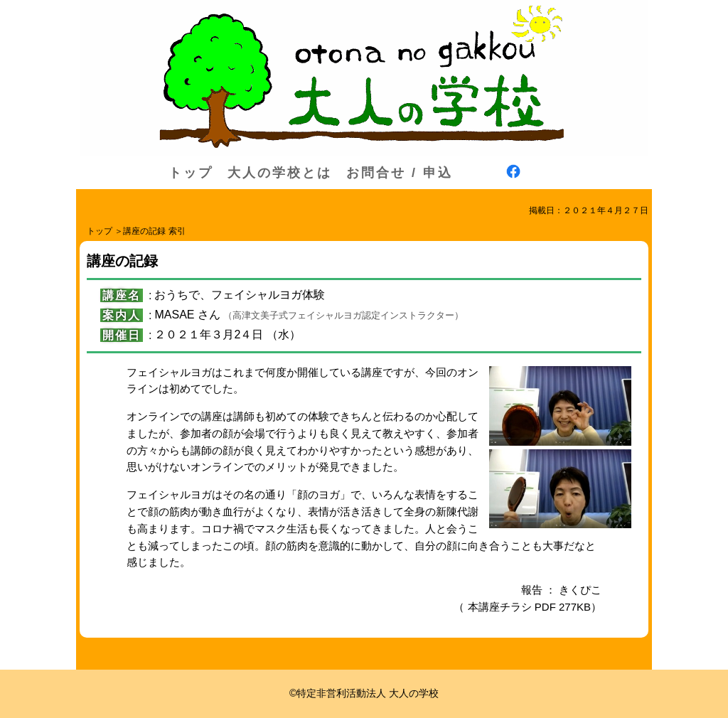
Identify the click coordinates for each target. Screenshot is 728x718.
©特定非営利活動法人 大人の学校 (364, 693)
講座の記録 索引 (154, 231)
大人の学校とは (280, 173)
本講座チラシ (500, 607)
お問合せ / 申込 (400, 173)
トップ (191, 173)
